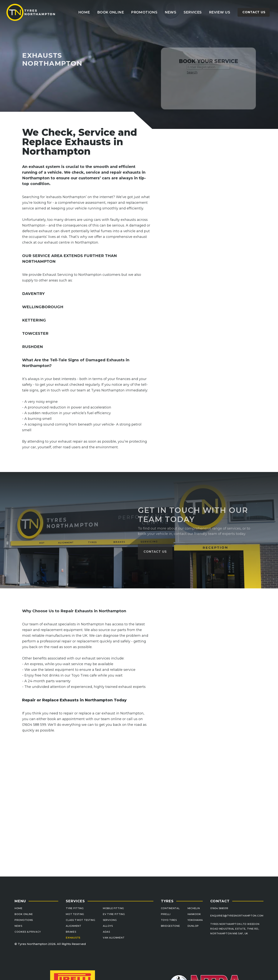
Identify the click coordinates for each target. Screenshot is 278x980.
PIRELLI (166, 914)
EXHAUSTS (73, 938)
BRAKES (71, 932)
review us (220, 12)
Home (84, 12)
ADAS (106, 932)
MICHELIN (194, 908)
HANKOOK (194, 914)
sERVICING (110, 920)
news (170, 12)
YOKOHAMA (195, 920)
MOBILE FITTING (113, 908)
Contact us (254, 12)
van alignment (114, 938)
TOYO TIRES (169, 920)
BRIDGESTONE (170, 926)
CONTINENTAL (170, 908)
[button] (193, 12)
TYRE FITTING (75, 908)
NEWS (18, 926)
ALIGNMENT (73, 926)
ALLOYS (108, 926)
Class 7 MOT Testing (81, 920)
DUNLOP (193, 926)
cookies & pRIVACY (28, 932)
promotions (144, 12)
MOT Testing (75, 914)
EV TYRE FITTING (114, 914)
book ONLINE (111, 12)
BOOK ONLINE (24, 914)
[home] (31, 12)
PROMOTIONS (24, 920)
